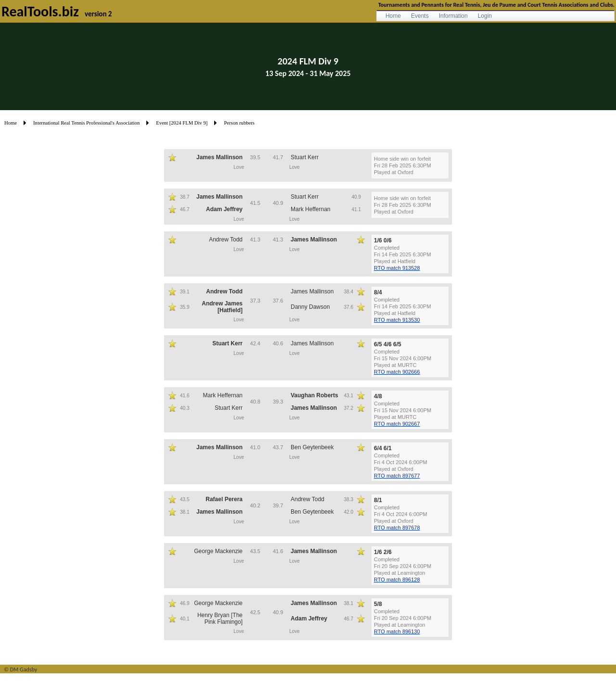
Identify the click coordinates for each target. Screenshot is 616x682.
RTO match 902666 (397, 372)
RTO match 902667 (397, 424)
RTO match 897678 (397, 528)
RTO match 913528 (397, 268)
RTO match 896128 (397, 580)
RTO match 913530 (397, 320)
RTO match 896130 (397, 631)
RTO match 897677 (397, 476)
